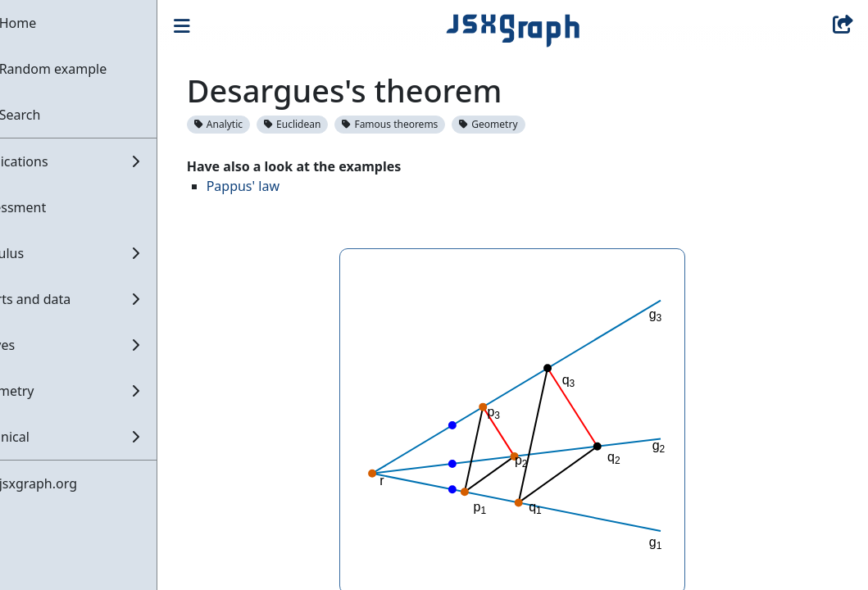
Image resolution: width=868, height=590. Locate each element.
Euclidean (332, 124)
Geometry (529, 124)
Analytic (259, 124)
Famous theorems (431, 124)
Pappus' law (283, 186)
